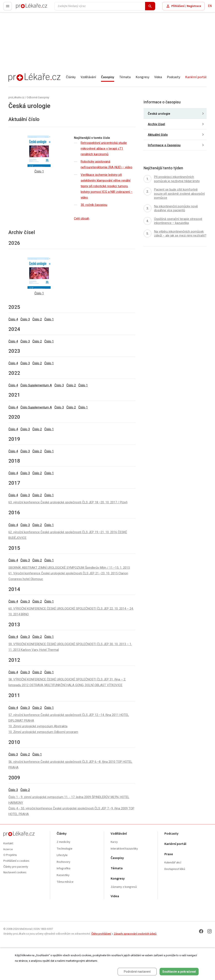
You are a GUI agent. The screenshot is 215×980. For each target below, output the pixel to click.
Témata (125, 77)
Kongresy (142, 77)
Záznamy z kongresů (124, 887)
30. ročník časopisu (94, 205)
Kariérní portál (196, 77)
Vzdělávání (88, 77)
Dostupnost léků (175, 869)
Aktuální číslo (158, 135)
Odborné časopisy (38, 97)
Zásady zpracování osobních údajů (135, 934)
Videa (158, 77)
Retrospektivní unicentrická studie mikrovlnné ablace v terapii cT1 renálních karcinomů (104, 149)
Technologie (65, 849)
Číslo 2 (37, 319)
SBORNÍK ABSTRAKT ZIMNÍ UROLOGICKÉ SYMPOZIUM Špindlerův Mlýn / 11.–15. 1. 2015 (69, 568)
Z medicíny (64, 842)
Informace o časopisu (164, 145)
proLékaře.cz (24, 8)
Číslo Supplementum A (36, 385)
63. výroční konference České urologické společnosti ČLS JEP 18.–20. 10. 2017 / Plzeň (68, 502)
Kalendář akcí (173, 863)
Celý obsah (82, 218)
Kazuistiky (63, 875)
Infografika (64, 869)
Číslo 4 (13, 319)
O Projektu (10, 855)
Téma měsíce (65, 882)
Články (71, 77)
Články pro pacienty (16, 867)
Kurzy (114, 842)
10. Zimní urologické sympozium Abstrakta (38, 726)
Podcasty (174, 77)
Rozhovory (64, 862)
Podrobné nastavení (137, 972)
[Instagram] (210, 931)
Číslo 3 (25, 319)
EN (210, 6)
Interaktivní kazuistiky (124, 849)
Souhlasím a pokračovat (179, 972)
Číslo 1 (49, 319)
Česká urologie (159, 114)
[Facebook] (201, 931)
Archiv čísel (156, 124)
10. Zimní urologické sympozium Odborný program (43, 732)
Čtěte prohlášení (101, 934)
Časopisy (108, 77)
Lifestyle (62, 855)
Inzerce (8, 849)
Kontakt (8, 844)
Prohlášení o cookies (16, 861)
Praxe (169, 854)
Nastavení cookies (15, 873)
